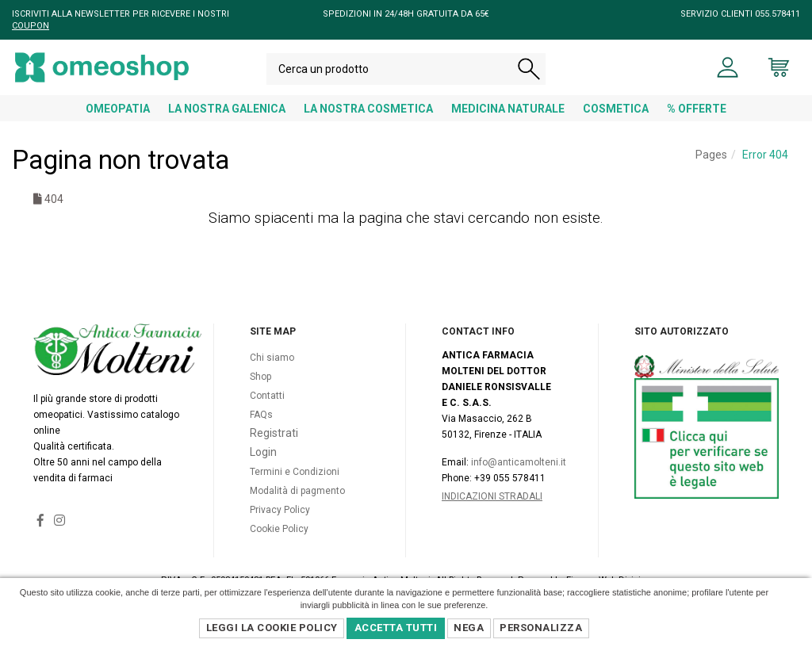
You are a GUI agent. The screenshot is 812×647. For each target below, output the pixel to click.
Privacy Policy (280, 526)
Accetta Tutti (396, 628)
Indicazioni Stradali (492, 513)
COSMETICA (616, 109)
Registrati (274, 450)
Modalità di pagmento (297, 507)
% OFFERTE (697, 109)
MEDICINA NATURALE (508, 109)
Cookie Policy (279, 546)
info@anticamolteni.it (519, 479)
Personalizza (541, 628)
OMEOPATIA (118, 109)
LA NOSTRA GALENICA (227, 109)
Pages (711, 155)
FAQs (261, 431)
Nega (469, 628)
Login (263, 469)
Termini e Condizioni (295, 488)
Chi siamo (272, 374)
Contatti (267, 412)
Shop (260, 393)
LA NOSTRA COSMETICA (368, 109)
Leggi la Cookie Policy (272, 628)
